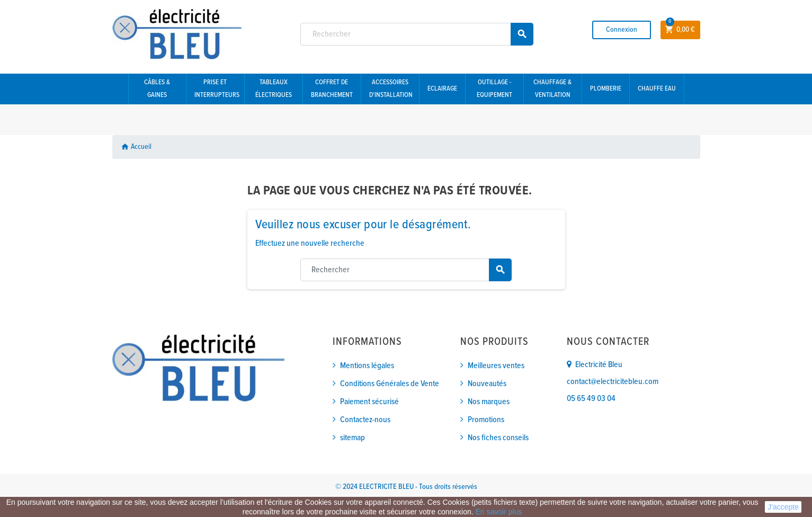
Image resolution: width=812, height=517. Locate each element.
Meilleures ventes (496, 366)
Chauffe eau (657, 89)
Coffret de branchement (332, 89)
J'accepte (783, 507)
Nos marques (489, 402)
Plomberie (606, 89)
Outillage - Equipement (494, 89)
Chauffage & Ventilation (552, 89)
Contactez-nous (365, 420)
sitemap (353, 438)
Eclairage (442, 89)
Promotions (486, 420)
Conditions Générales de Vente (390, 384)
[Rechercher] (417, 34)
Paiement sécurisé (369, 402)
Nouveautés (487, 384)
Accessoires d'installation (391, 89)
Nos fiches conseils (498, 438)
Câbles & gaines (157, 89)
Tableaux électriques (274, 89)
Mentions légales (367, 366)
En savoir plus (499, 512)
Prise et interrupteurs (217, 89)
